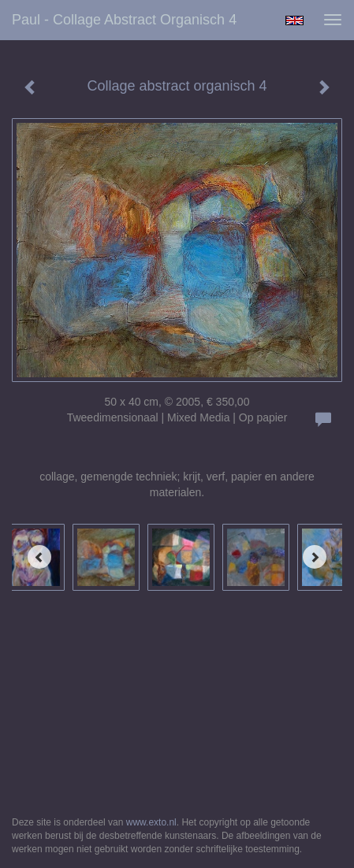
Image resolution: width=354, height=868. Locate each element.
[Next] (315, 557)
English (294, 20)
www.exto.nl (151, 822)
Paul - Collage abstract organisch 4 (124, 20)
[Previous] (39, 557)
